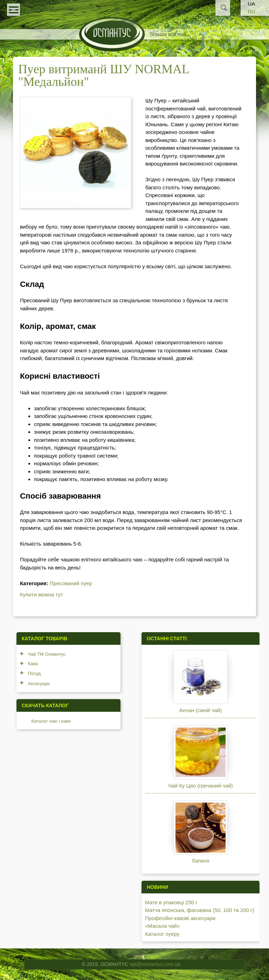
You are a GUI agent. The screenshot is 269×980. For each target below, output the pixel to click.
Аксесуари (39, 684)
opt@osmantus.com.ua (155, 964)
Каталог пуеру (162, 934)
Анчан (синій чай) (201, 710)
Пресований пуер (71, 583)
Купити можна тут (42, 594)
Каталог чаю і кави (51, 721)
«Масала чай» (162, 926)
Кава (33, 664)
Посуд (34, 673)
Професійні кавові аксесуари (180, 918)
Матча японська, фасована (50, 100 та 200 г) (199, 910)
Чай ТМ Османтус (47, 654)
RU (251, 12)
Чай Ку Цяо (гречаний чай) (201, 786)
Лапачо (200, 861)
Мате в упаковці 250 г (171, 902)
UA (252, 4)
